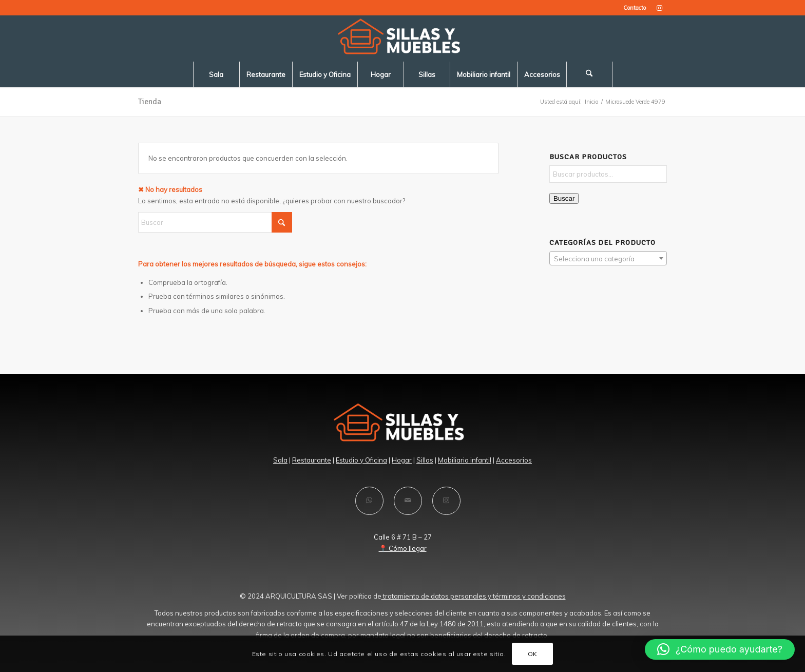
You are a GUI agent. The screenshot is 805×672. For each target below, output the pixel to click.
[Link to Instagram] (659, 8)
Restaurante (312, 460)
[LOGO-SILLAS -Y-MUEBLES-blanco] (402, 39)
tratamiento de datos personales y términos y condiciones (474, 596)
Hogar (402, 460)
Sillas (425, 460)
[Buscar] (589, 74)
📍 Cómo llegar (403, 548)
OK (533, 654)
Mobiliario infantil (465, 460)
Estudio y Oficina (361, 460)
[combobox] (608, 258)
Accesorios (514, 460)
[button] (720, 649)
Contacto (635, 8)
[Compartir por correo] (408, 501)
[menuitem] (632, 8)
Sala (280, 460)
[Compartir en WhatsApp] (369, 501)
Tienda (150, 102)
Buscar (564, 198)
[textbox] (608, 259)
